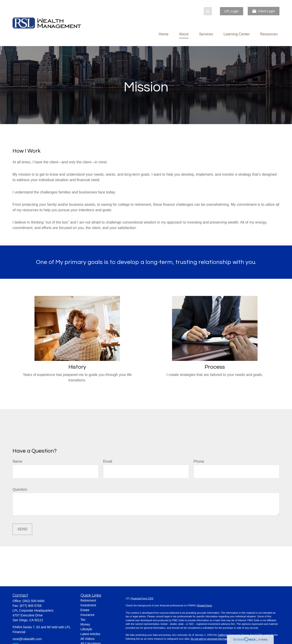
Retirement (88, 600)
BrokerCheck (205, 605)
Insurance (87, 615)
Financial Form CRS (142, 598)
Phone (199, 461)
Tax (83, 620)
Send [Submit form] (22, 529)
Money (85, 624)
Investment (88, 605)
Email (108, 461)
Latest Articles (90, 634)
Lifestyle (86, 629)
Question (20, 489)
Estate (85, 610)
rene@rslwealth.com (27, 639)
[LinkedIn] (208, 11)
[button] (164, 34)
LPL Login (232, 11)
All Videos (88, 639)
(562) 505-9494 (34, 601)
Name (17, 461)
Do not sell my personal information (210, 639)
